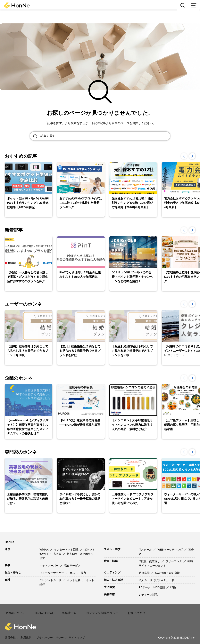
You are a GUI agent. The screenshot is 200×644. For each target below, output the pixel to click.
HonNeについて (15, 610)
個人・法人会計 (113, 580)
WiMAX (44, 550)
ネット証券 (74, 580)
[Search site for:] (105, 136)
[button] (192, 156)
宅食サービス (72, 566)
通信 (7, 549)
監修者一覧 (68, 610)
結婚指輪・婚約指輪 (167, 573)
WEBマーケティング (171, 550)
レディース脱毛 (148, 595)
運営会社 (10, 633)
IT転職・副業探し (150, 561)
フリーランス (174, 561)
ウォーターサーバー (52, 573)
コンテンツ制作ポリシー (99, 610)
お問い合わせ (132, 610)
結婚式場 (145, 573)
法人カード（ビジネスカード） (158, 580)
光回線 (58, 554)
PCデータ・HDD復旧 (152, 587)
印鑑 (173, 587)
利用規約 (26, 633)
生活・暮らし (13, 572)
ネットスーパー (49, 566)
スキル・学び (112, 549)
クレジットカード (51, 580)
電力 (83, 573)
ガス (73, 573)
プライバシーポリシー (50, 633)
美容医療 (109, 594)
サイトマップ (77, 633)
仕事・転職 (111, 561)
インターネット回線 (67, 550)
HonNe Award (43, 611)
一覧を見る (56, 304)
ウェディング (112, 572)
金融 (7, 580)
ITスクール (146, 550)
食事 (7, 565)
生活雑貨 (109, 587)
